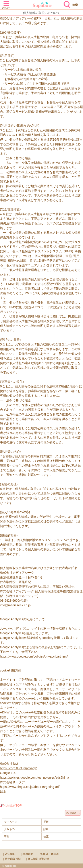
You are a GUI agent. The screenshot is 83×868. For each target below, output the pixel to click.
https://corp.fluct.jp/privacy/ (18, 768)
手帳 (46, 822)
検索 (66, 3)
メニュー (6, 3)
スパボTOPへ (73, 813)
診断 (46, 829)
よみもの (9, 829)
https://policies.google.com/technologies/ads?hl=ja (35, 778)
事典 (7, 837)
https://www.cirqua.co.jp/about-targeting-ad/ (30, 787)
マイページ (11, 822)
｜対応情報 (9, 854)
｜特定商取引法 (12, 859)
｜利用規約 (27, 854)
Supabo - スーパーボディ (42, 5)
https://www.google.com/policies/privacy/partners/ (34, 656)
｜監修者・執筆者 (48, 854)
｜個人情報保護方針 (37, 859)
